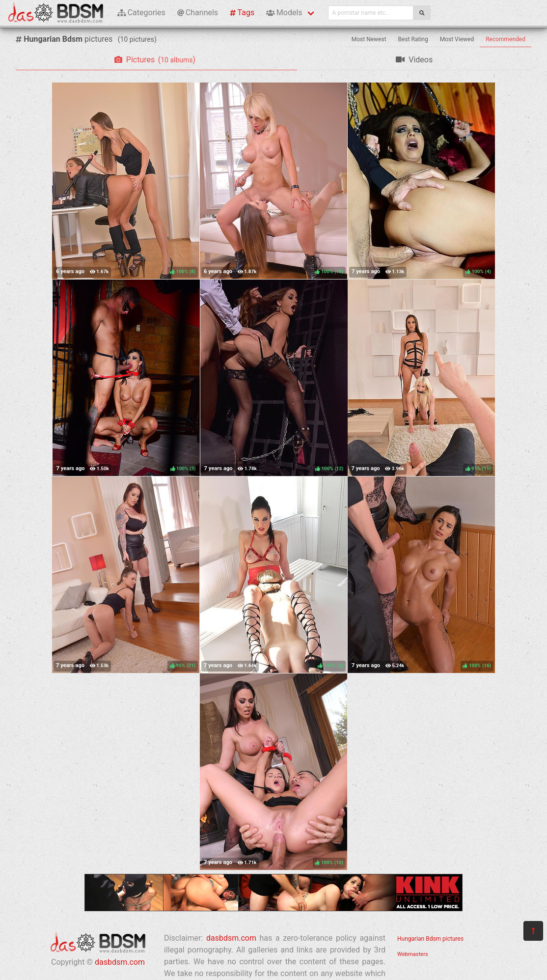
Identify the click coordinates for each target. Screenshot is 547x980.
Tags (242, 13)
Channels (198, 13)
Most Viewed (457, 39)
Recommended (506, 39)
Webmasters (413, 954)
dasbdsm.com (120, 962)
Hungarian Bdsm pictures (430, 939)
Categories (141, 13)
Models (284, 13)
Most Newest (369, 39)
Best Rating (413, 39)
